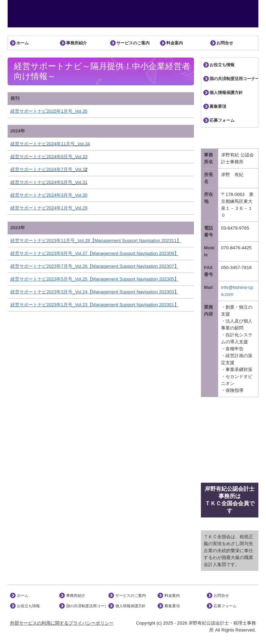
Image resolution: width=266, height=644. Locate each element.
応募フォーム (222, 120)
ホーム (23, 43)
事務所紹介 (77, 43)
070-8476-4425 (236, 248)
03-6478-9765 (235, 228)
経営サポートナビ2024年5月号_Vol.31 (49, 182)
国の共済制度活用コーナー (234, 79)
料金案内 (175, 43)
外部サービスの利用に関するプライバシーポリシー (62, 623)
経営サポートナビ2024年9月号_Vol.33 (49, 157)
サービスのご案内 (133, 43)
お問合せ (225, 43)
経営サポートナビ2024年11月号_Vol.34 (50, 144)
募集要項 (218, 106)
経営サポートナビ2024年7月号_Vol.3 (48, 169)
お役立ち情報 (222, 65)
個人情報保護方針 (226, 93)
